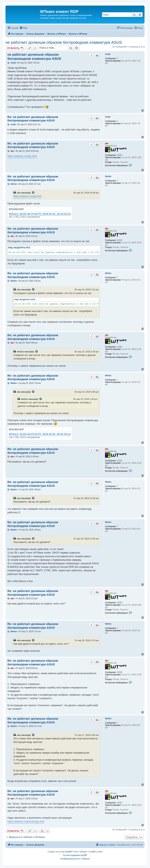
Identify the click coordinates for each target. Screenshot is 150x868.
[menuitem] (23, 28)
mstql (108, 54)
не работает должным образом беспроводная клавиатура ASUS (64, 42)
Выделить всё (22, 248)
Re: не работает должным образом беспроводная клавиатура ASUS (33, 119)
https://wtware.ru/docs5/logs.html (26, 821)
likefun (108, 176)
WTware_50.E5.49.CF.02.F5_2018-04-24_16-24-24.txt (40, 214)
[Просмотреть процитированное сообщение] (33, 193)
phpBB (68, 852)
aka (107, 143)
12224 (120, 155)
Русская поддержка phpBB (75, 855)
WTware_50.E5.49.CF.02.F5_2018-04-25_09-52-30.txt (40, 434)
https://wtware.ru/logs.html (22, 156)
